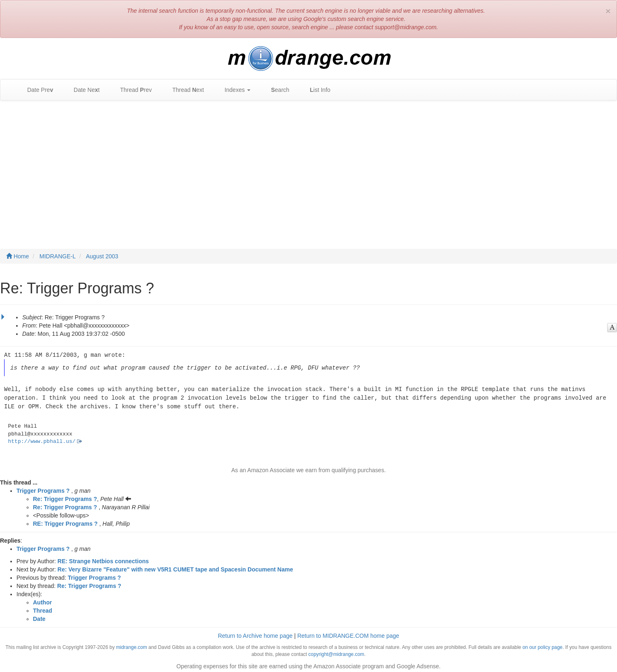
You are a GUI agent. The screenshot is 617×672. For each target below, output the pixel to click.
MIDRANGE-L (58, 256)
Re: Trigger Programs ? (65, 496)
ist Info (316, 90)
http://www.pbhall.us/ (42, 439)
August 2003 (102, 256)
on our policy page (542, 645)
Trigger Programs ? (43, 488)
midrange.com (132, 645)
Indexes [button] (233, 90)
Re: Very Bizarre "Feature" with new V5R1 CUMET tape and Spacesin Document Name (175, 567)
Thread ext (184, 90)
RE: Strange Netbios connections (103, 559)
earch (276, 90)
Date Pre (36, 90)
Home (18, 256)
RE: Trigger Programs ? (65, 521)
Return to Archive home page (255, 633)
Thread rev (132, 90)
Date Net (83, 90)
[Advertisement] (308, 166)
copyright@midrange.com (337, 652)
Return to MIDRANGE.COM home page (348, 633)
